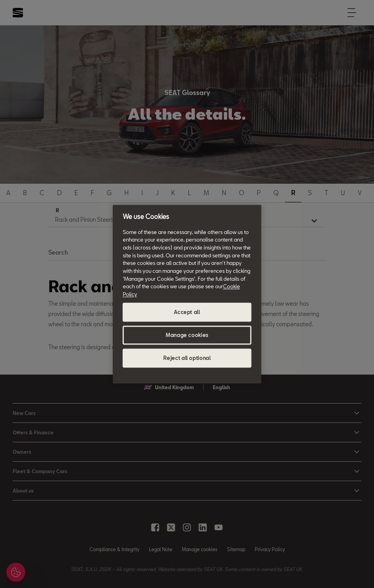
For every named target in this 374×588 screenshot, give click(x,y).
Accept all (187, 312)
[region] (187, 294)
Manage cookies (187, 335)
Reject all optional (187, 358)
